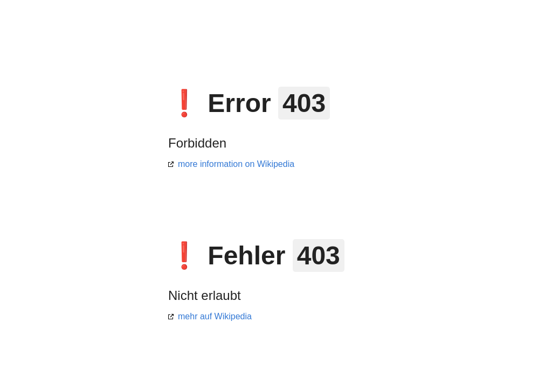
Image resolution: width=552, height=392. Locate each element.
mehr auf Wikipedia (215, 316)
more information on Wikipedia (236, 164)
